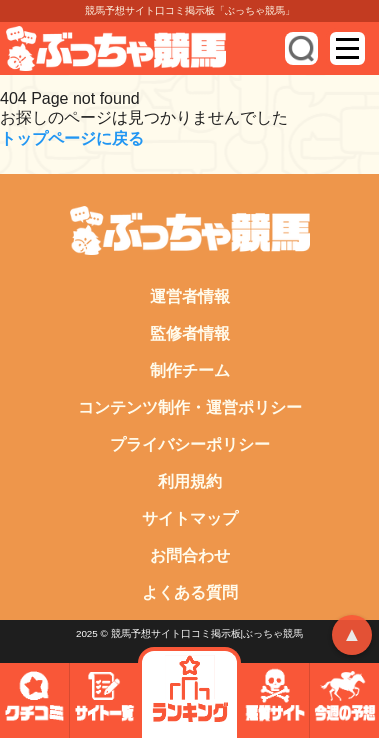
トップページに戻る (72, 138)
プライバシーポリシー (190, 444)
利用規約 (190, 481)
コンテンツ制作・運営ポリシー (190, 407)
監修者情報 (190, 333)
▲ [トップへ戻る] (352, 634)
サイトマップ (190, 518)
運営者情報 (190, 296)
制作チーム (190, 370)
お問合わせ (190, 555)
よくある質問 (190, 592)
